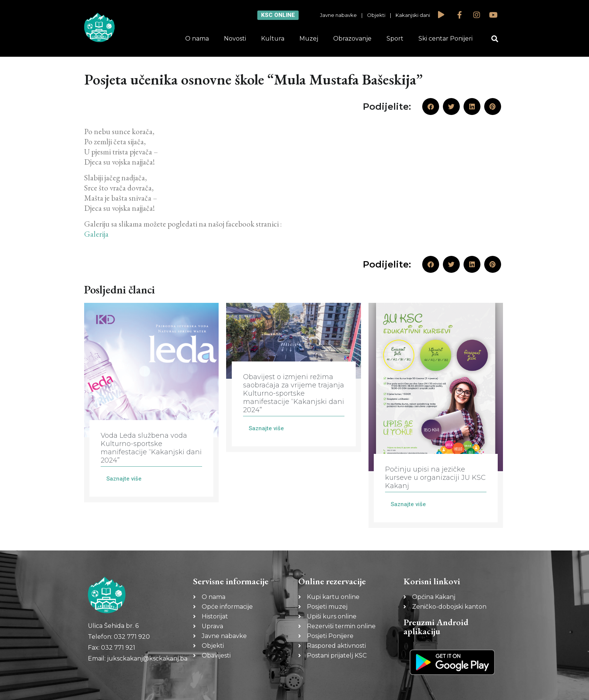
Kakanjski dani (413, 15)
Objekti (376, 15)
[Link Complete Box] (151, 403)
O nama (197, 39)
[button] (495, 39)
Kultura (273, 39)
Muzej (309, 39)
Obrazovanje (352, 39)
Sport (395, 39)
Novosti (235, 39)
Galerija (96, 234)
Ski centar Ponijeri (446, 39)
